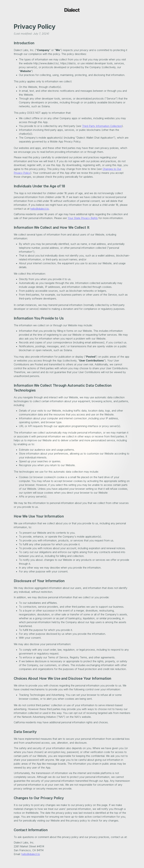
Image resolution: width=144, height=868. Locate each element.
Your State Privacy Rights (83, 218)
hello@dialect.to (40, 209)
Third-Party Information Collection (102, 126)
